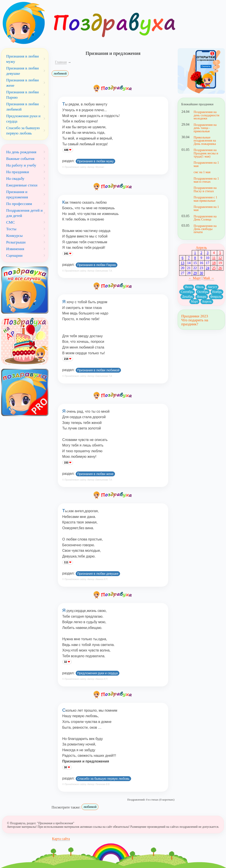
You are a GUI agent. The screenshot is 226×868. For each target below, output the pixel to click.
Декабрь (187, 297)
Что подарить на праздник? (195, 322)
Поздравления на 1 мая (206, 164)
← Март (195, 278)
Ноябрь (217, 292)
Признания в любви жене (95, 474)
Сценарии (14, 255)
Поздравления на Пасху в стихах (205, 189)
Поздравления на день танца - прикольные (205, 128)
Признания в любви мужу (95, 161)
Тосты (11, 229)
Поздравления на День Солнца (205, 218)
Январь (202, 297)
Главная (61, 62)
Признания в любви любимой (98, 370)
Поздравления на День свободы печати (205, 229)
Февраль (216, 297)
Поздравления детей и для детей (24, 213)
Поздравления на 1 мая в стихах (206, 180)
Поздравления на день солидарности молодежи (206, 115)
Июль (200, 287)
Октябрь (203, 292)
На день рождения (21, 152)
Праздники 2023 (195, 316)
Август (212, 287)
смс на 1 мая (202, 172)
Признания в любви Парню (97, 265)
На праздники (18, 172)
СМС (10, 222)
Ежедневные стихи (22, 185)
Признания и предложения (17, 194)
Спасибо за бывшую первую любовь (103, 779)
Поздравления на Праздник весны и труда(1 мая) (206, 153)
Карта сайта (61, 839)
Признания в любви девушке (98, 574)
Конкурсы (14, 236)
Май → (209, 278)
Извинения (15, 249)
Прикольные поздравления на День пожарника (205, 141)
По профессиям (19, 204)
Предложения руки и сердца (98, 673)
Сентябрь (187, 292)
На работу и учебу (21, 165)
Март (194, 302)
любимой (60, 73)
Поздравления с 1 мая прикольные (205, 199)
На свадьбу (15, 178)
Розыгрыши (16, 242)
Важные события (20, 159)
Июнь (188, 287)
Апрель (201, 248)
